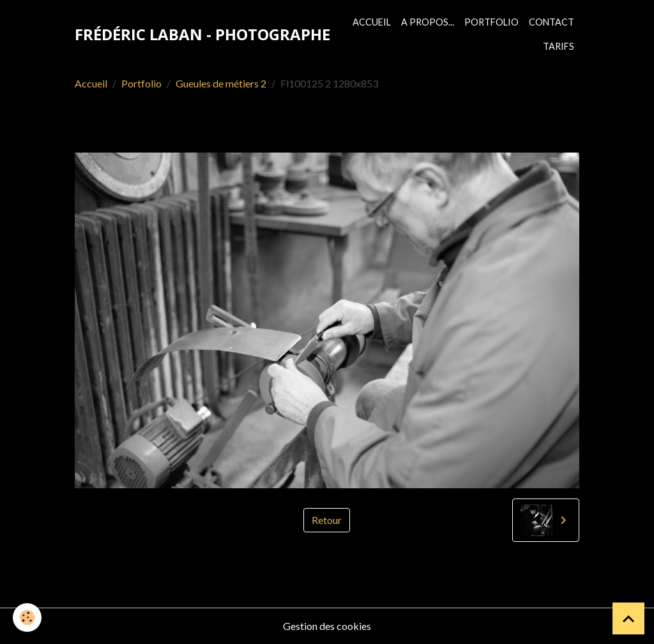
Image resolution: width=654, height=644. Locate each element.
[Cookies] (27, 618)
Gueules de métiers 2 (221, 83)
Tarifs (559, 46)
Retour (327, 520)
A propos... (428, 22)
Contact (551, 22)
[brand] (202, 34)
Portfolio (491, 22)
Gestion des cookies (327, 626)
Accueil (372, 22)
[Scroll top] (628, 618)
